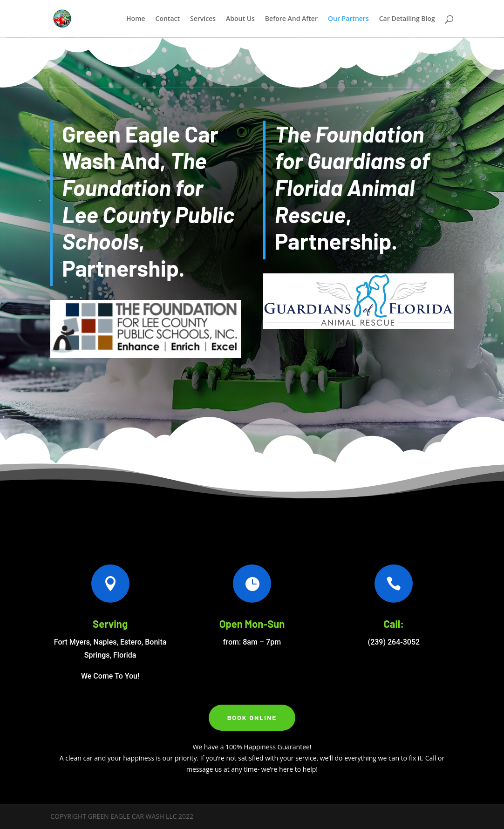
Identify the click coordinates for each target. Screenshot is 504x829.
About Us (240, 19)
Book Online (252, 717)
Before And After (291, 19)
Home (136, 19)
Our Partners (348, 19)
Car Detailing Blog (407, 19)
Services (203, 19)
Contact (168, 19)
